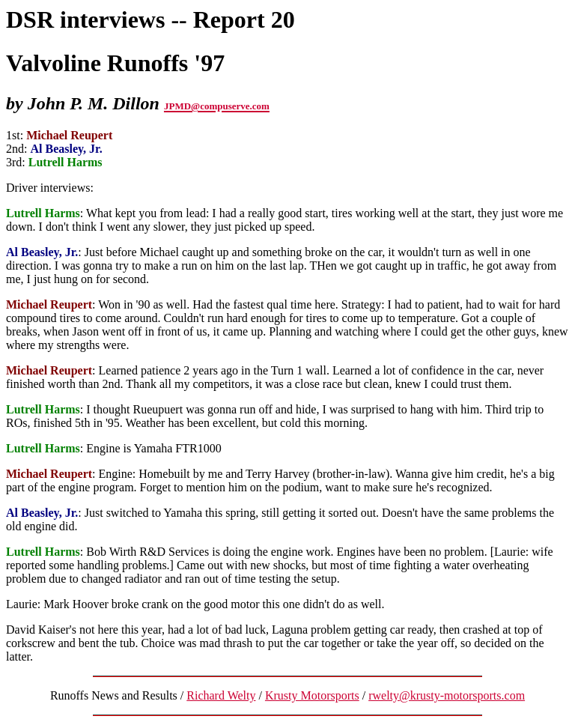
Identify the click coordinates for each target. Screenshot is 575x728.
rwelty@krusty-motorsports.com (447, 695)
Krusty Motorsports (312, 695)
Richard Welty (221, 695)
